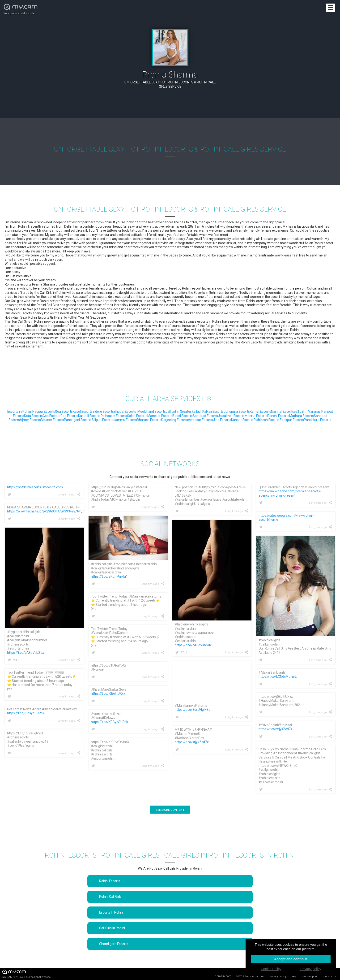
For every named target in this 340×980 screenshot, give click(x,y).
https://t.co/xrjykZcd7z (276, 729)
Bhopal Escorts (125, 412)
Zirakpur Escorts (292, 420)
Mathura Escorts (302, 416)
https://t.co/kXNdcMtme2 (278, 676)
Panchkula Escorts (318, 420)
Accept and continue (291, 959)
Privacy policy (278, 976)
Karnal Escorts (260, 412)
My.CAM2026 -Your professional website (26, 974)
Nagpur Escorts (44, 412)
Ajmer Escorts (30, 420)
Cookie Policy (271, 969)
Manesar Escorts (160, 416)
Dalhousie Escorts (114, 416)
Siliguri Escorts (102, 420)
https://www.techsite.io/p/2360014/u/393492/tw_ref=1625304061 (57, 511)
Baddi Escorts (183, 416)
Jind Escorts (222, 420)
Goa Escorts (64, 412)
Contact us (329, 976)
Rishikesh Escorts (267, 420)
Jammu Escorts (125, 420)
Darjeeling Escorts (175, 420)
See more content (170, 810)
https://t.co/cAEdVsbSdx (193, 645)
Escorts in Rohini (20, 412)
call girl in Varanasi (308, 412)
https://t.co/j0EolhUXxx (108, 694)
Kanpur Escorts (242, 420)
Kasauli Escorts (89, 416)
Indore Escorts (103, 412)
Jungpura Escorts (237, 412)
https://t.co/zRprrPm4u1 (109, 577)
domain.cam (223, 976)
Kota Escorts (33, 416)
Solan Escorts (137, 416)
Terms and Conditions (250, 976)
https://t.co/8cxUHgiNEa (193, 710)
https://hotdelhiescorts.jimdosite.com (35, 487)
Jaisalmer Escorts (231, 416)
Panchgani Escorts (78, 420)
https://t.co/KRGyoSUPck (26, 713)
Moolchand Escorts (152, 412)
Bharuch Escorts (149, 420)
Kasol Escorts (83, 412)
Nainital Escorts (283, 412)
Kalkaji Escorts (213, 412)
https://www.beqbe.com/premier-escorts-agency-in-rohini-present (290, 493)
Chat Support (309, 976)
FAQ (293, 976)
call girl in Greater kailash (184, 412)
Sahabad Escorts (205, 416)
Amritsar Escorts (200, 420)
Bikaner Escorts (52, 420)
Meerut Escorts (256, 416)
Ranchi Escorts (278, 416)
